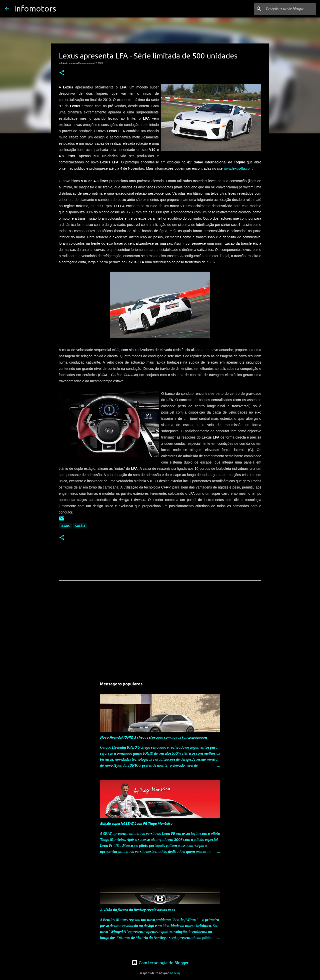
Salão (80, 526)
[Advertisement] (160, 631)
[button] (62, 73)
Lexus (65, 526)
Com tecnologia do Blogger (160, 963)
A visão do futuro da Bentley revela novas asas (137, 910)
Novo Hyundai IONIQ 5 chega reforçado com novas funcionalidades (154, 737)
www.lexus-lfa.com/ (238, 168)
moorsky (175, 973)
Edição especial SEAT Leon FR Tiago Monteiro (136, 824)
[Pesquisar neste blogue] (290, 9)
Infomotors (35, 8)
